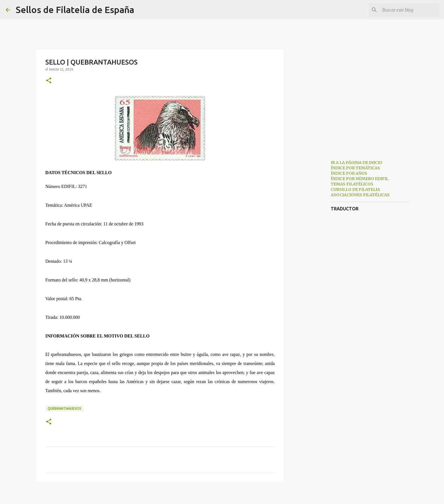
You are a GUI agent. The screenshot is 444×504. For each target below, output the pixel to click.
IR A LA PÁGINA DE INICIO (357, 163)
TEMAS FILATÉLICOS (352, 184)
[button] (49, 81)
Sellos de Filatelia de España (75, 10)
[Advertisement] (313, 245)
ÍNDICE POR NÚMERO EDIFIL (360, 179)
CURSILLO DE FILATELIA (355, 189)
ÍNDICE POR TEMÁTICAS (355, 168)
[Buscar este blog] (410, 10)
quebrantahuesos (64, 408)
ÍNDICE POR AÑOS (349, 173)
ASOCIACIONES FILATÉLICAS (360, 195)
